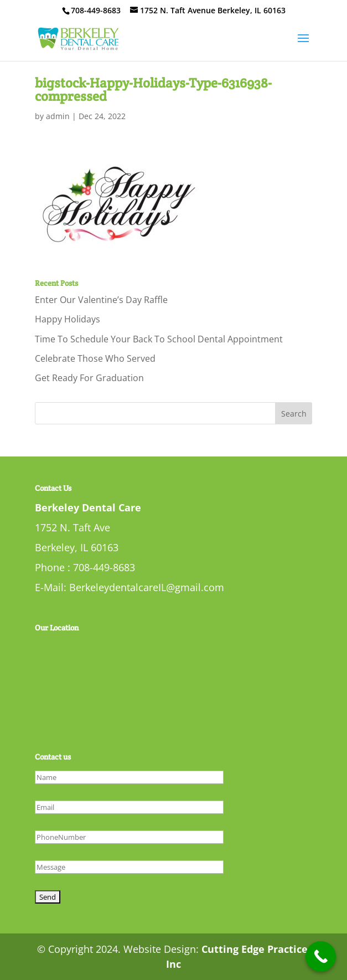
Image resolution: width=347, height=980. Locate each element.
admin (58, 116)
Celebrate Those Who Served (95, 358)
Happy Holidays (68, 319)
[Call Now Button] (321, 956)
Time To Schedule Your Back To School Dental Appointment (159, 339)
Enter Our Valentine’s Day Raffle (101, 300)
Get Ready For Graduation (89, 378)
